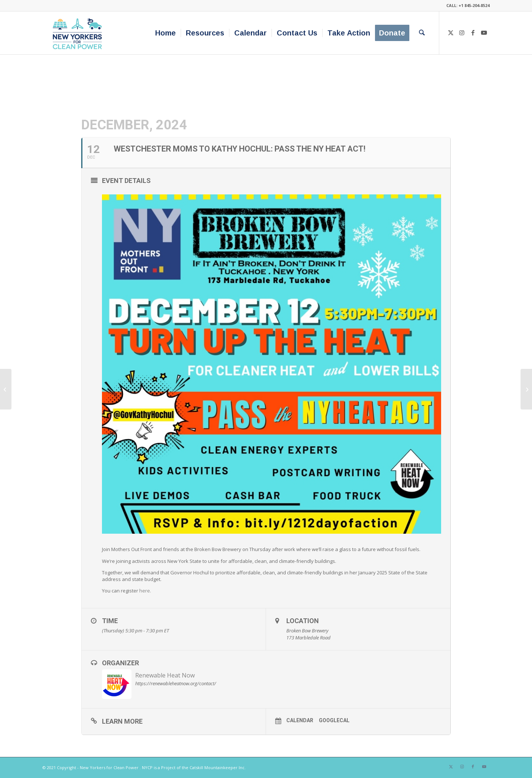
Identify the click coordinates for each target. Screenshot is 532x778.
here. (145, 591)
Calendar (300, 720)
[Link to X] (451, 33)
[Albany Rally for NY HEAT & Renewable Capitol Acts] (6, 389)
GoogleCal (334, 720)
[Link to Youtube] (484, 33)
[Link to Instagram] (462, 33)
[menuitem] (166, 33)
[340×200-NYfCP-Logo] (79, 33)
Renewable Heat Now (165, 675)
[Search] (422, 33)
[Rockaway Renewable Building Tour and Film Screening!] (526, 389)
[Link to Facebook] (473, 33)
